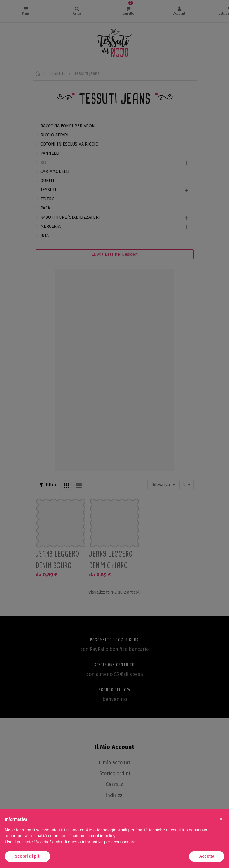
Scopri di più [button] (28, 856)
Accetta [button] (207, 856)
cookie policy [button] (103, 836)
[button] (221, 819)
